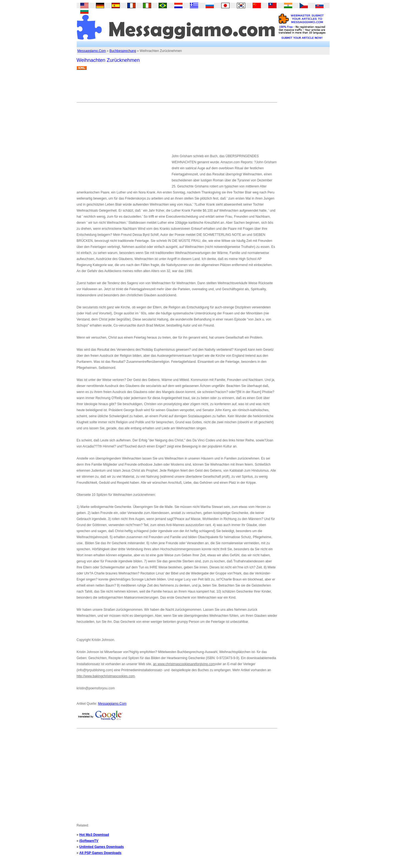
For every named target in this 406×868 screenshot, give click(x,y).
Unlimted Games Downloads (102, 847)
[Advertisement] (177, 88)
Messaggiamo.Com (92, 51)
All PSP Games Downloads (100, 853)
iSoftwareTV (89, 841)
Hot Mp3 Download (94, 835)
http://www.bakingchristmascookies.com (106, 676)
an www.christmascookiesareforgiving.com (184, 664)
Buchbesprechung (123, 51)
